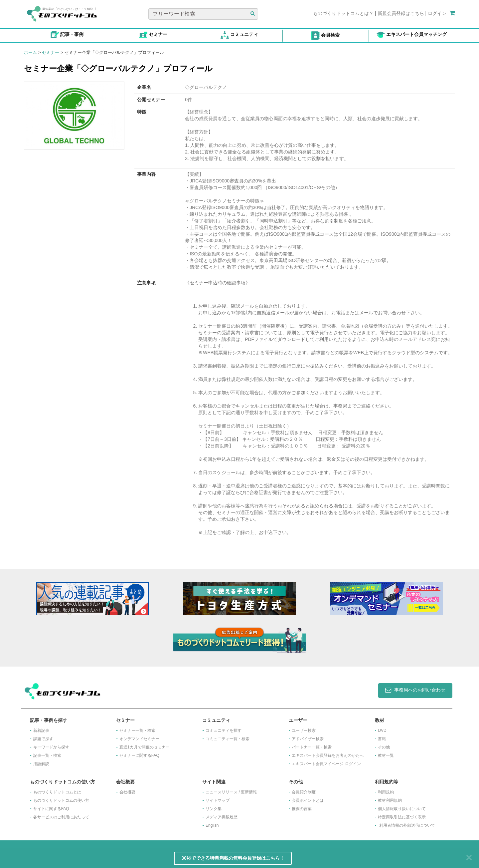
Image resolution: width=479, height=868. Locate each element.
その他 (384, 747)
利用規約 (386, 792)
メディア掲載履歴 (222, 817)
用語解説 (41, 764)
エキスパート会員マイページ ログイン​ (326, 764)
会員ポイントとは (308, 800)
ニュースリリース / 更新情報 (231, 792)
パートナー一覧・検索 (312, 747)
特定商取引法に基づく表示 (402, 817)
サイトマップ (218, 800)
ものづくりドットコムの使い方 (61, 800)
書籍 (382, 739)
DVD (382, 730)
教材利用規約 (390, 800)
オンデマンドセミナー (139, 739)
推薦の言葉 (302, 809)
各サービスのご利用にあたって (61, 817)
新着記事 (41, 730)
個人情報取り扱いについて (402, 809)
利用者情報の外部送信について (407, 825)
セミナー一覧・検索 (137, 730)
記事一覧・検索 (47, 755)
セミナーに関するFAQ (139, 755)
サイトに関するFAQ (51, 809)
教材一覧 (386, 755)
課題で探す (43, 739)
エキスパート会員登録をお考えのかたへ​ (328, 755)
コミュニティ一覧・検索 (228, 739)
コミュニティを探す (224, 730)
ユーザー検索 (304, 730)
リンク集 (214, 809)
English (212, 825)
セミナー (51, 52)
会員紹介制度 (304, 792)
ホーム (30, 52)
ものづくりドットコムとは (57, 792)
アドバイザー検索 (308, 739)
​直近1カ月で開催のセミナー (145, 747)
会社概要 (127, 792)
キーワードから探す (51, 747)
